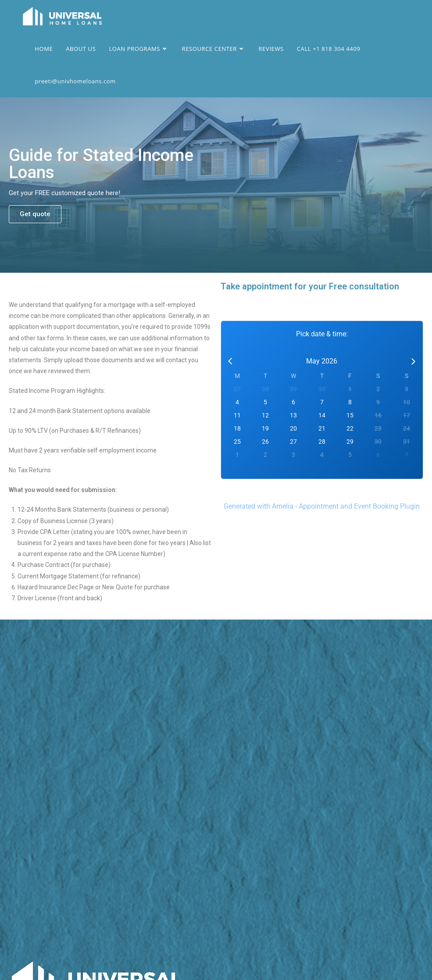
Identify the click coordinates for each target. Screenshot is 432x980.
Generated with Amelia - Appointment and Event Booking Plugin (322, 506)
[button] (35, 214)
